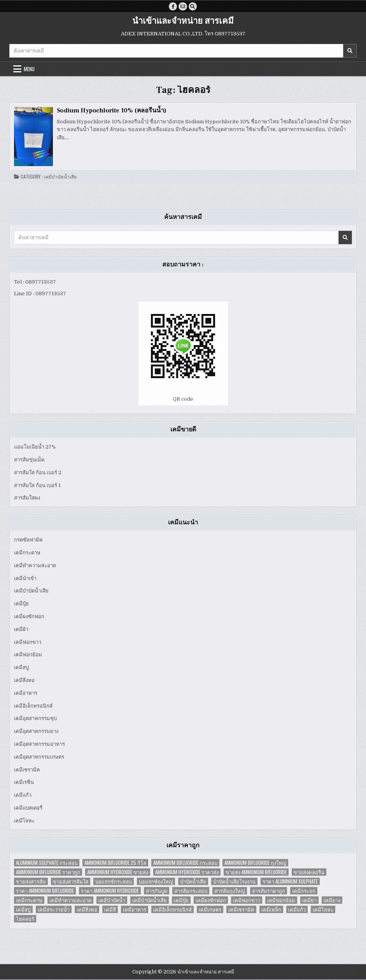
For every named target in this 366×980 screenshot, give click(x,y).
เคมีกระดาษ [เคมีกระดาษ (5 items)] (29, 900)
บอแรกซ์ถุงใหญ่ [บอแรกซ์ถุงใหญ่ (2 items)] (156, 881)
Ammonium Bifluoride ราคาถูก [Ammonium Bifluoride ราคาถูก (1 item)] (48, 872)
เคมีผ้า (21, 629)
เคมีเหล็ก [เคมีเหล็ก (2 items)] (271, 909)
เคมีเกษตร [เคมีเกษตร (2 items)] (210, 909)
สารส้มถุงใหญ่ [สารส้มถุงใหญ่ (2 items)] (230, 891)
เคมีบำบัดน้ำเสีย (60, 177)
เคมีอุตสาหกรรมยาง (36, 732)
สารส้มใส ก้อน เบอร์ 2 (38, 472)
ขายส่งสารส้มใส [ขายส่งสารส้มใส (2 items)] (71, 881)
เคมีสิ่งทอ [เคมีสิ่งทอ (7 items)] (87, 909)
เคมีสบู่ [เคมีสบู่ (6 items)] (23, 909)
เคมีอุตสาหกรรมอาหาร (39, 744)
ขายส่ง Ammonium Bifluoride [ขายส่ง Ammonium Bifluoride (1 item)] (256, 872)
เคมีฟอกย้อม (28, 655)
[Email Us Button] (183, 7)
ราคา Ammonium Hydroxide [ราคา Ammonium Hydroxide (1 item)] (110, 891)
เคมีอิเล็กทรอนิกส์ (33, 706)
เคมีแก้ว (23, 795)
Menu (29, 69)
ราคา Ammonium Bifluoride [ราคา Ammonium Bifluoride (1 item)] (45, 891)
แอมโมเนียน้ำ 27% (35, 447)
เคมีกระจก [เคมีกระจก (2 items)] (304, 891)
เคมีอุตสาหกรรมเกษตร (39, 757)
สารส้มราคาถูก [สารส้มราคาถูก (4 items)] (269, 891)
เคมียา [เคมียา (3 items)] (309, 900)
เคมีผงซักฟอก (29, 617)
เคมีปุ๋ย (21, 604)
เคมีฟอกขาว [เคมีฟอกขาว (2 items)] (247, 900)
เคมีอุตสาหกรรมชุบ (35, 719)
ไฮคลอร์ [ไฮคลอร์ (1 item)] (25, 919)
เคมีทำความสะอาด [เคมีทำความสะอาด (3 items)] (70, 900)
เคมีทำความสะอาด (35, 565)
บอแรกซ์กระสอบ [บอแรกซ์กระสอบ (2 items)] (114, 881)
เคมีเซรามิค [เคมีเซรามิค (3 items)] (241, 909)
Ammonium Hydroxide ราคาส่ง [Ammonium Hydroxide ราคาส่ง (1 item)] (187, 872)
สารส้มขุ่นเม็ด (29, 460)
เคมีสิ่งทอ (24, 681)
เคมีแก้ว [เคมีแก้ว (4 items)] (297, 909)
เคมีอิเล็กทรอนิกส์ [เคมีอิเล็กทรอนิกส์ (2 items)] (172, 909)
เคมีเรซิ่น (24, 783)
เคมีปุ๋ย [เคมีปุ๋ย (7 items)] (181, 900)
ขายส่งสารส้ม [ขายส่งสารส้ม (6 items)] (31, 881)
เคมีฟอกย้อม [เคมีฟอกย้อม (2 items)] (281, 900)
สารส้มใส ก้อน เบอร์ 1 (37, 485)
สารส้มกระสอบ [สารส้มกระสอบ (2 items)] (191, 891)
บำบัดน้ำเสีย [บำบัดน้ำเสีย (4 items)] (193, 881)
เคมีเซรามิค (27, 770)
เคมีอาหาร (26, 693)
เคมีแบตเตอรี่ (28, 808)
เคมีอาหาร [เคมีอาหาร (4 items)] (135, 909)
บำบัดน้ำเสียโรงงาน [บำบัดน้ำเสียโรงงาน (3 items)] (234, 881)
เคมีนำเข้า (25, 578)
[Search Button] (193, 7)
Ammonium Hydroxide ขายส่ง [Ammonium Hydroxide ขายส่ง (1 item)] (118, 872)
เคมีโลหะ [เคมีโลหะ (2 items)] (323, 909)
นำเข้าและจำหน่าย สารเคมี (183, 21)
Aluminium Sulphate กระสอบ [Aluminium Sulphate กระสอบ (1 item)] (47, 863)
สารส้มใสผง (27, 498)
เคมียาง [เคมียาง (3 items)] (332, 900)
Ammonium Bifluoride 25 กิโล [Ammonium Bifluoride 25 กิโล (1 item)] (115, 863)
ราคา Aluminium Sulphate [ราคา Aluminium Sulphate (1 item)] (290, 881)
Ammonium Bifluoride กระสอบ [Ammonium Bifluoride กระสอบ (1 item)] (185, 863)
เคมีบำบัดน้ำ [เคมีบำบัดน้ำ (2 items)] (112, 900)
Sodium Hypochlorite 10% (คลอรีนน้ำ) (112, 111)
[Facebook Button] (173, 7)
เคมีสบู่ (21, 668)
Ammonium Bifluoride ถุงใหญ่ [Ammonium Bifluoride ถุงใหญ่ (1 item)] (255, 863)
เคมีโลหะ (24, 821)
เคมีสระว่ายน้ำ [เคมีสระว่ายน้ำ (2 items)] (54, 909)
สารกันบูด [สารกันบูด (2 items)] (157, 891)
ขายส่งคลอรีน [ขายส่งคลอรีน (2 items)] (309, 872)
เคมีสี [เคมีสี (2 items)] (110, 909)
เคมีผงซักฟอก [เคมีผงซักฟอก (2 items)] (211, 900)
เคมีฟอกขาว (28, 642)
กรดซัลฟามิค (28, 540)
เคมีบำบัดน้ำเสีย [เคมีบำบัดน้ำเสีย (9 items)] (150, 900)
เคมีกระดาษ (27, 553)
